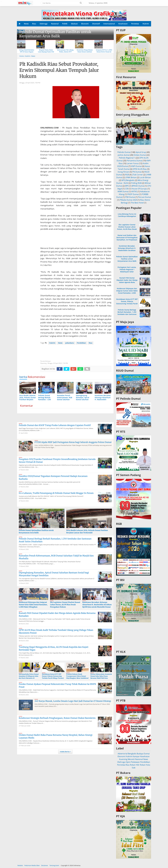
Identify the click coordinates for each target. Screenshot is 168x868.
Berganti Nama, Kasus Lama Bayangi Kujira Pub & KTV (46, 52)
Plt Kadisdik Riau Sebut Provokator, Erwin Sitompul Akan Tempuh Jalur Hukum (59, 70)
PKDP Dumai (133, 194)
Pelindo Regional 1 (127, 158)
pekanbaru (70, 343)
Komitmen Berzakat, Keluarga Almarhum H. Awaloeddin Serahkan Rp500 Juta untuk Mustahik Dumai (97, 605)
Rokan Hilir (135, 765)
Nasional (55, 24)
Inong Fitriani (123, 172)
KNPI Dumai (136, 166)
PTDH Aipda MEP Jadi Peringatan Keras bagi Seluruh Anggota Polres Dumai (73, 442)
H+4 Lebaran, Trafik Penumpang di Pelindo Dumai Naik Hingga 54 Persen (56, 493)
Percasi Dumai (144, 197)
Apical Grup (141, 152)
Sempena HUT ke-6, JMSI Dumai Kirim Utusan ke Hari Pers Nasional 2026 (104, 52)
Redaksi (20, 865)
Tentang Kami (54, 865)
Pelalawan (135, 762)
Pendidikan (81, 343)
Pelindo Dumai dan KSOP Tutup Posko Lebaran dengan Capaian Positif (55, 425)
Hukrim (146, 24)
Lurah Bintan (145, 177)
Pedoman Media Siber (32, 865)
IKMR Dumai (123, 191)
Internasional (109, 24)
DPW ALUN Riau (140, 169)
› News (33, 56)
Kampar (136, 756)
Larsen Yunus (133, 163)
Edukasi (74, 24)
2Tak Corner (137, 175)
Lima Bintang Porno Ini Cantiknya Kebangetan (127, 215)
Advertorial (123, 754)
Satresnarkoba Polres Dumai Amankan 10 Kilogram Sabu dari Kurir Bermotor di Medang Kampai (29, 677)
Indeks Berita (65, 752)
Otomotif (96, 24)
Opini (128, 762)
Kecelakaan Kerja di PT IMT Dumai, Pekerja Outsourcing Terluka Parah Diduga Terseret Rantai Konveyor (53, 677)
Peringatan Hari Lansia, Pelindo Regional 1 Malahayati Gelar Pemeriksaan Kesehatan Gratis (127, 272)
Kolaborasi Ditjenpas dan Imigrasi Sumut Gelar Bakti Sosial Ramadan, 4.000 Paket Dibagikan (33, 605)
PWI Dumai (130, 197)
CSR (127, 189)
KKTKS (134, 191)
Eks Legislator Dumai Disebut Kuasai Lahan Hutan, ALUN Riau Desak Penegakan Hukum (65, 605)
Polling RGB (136, 183)
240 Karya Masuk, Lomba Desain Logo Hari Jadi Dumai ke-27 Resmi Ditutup (73, 701)
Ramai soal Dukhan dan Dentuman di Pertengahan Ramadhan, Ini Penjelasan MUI (127, 239)
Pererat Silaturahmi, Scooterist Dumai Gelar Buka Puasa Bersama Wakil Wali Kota (101, 676)
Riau (34, 24)
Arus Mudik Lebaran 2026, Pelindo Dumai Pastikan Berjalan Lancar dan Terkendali (87, 531)
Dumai (147, 754)
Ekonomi (85, 24)
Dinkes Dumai (140, 155)
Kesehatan (123, 24)
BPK (127, 186)
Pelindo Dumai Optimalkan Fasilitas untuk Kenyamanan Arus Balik (55, 34)
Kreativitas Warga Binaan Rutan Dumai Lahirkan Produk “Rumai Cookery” (85, 52)
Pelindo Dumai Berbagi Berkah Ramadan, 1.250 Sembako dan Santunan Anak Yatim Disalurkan (127, 313)
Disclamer (45, 865)
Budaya (140, 754)
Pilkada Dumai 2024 (128, 200)
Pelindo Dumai (124, 152)
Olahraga (44, 24)
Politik (65, 24)
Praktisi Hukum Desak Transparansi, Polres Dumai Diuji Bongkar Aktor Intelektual (77, 676)
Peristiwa (135, 24)
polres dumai (124, 155)
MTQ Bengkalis (128, 180)
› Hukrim (27, 56)
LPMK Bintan (131, 177)
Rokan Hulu (145, 765)
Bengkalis (132, 754)
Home (22, 56)
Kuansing (123, 759)
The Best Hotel (137, 203)
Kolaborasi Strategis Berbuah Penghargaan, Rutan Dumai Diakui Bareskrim (57, 718)
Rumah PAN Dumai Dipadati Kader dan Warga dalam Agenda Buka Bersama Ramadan (127, 281)
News (26, 24)
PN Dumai (137, 172)
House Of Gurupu (139, 189)
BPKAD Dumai (138, 186)
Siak (134, 768)
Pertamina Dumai (134, 161)
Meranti (131, 759)
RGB (127, 175)
